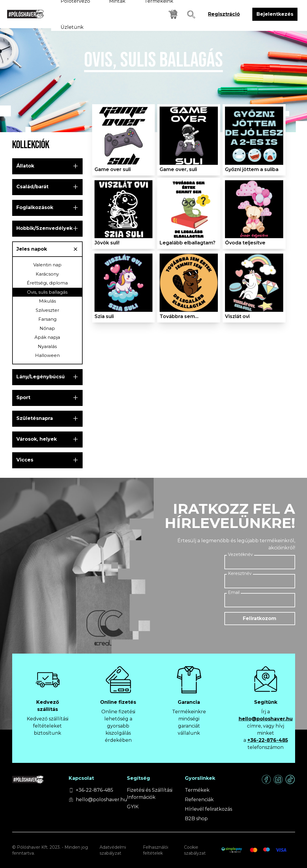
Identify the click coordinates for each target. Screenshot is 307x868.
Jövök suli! (107, 243)
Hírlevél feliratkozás (208, 809)
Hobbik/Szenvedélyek (44, 228)
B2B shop (196, 819)
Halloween (47, 355)
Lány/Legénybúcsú (41, 377)
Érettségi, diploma (47, 283)
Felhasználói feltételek (156, 850)
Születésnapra (35, 418)
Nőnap (47, 328)
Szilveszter (47, 310)
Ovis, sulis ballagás (47, 292)
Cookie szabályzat (195, 850)
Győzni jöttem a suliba (252, 169)
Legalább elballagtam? (188, 243)
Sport (23, 397)
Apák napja (47, 337)
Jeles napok (32, 249)
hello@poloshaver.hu (266, 719)
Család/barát (32, 187)
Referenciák (199, 800)
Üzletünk (72, 27)
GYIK (133, 807)
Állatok (25, 166)
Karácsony (47, 274)
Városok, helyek (37, 439)
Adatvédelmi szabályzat (113, 850)
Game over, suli (178, 169)
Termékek (197, 790)
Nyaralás (47, 346)
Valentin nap (47, 265)
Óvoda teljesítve (245, 243)
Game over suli (113, 169)
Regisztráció (224, 14)
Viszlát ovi (237, 316)
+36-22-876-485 (268, 740)
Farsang (47, 319)
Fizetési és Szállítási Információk (150, 794)
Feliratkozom (260, 618)
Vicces (25, 460)
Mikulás (47, 301)
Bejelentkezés (275, 14)
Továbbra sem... (179, 316)
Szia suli (104, 316)
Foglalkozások (35, 207)
